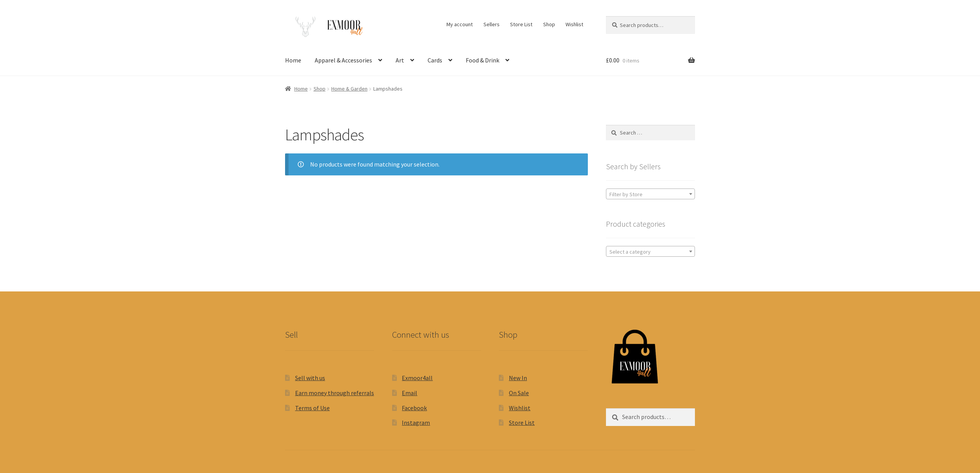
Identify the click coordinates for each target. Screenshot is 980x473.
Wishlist (574, 24)
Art (400, 60)
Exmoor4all (417, 378)
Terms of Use (312, 408)
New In (518, 378)
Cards (435, 60)
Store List (521, 24)
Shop (549, 24)
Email (409, 393)
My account (460, 24)
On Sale (519, 393)
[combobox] (650, 194)
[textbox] (650, 194)
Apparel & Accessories (343, 60)
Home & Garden (349, 89)
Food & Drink (482, 60)
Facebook (414, 408)
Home (293, 60)
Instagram (416, 423)
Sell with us (310, 378)
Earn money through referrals (335, 393)
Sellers (492, 24)
